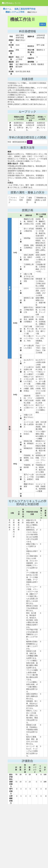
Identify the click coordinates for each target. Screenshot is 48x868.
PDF (43, 24)
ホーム (7, 9)
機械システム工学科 (15, 12)
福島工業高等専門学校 (25, 9)
